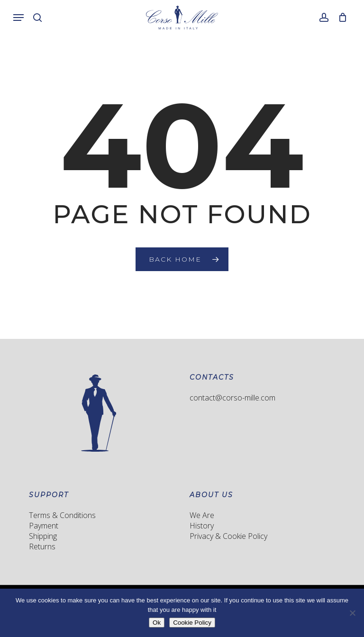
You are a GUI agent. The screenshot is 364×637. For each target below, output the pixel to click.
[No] (352, 613)
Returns (42, 546)
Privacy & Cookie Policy (228, 536)
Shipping (43, 536)
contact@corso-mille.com (232, 398)
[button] (18, 18)
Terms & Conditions (62, 515)
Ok (157, 623)
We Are (202, 515)
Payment (44, 526)
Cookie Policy (192, 623)
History (202, 526)
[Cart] (340, 18)
